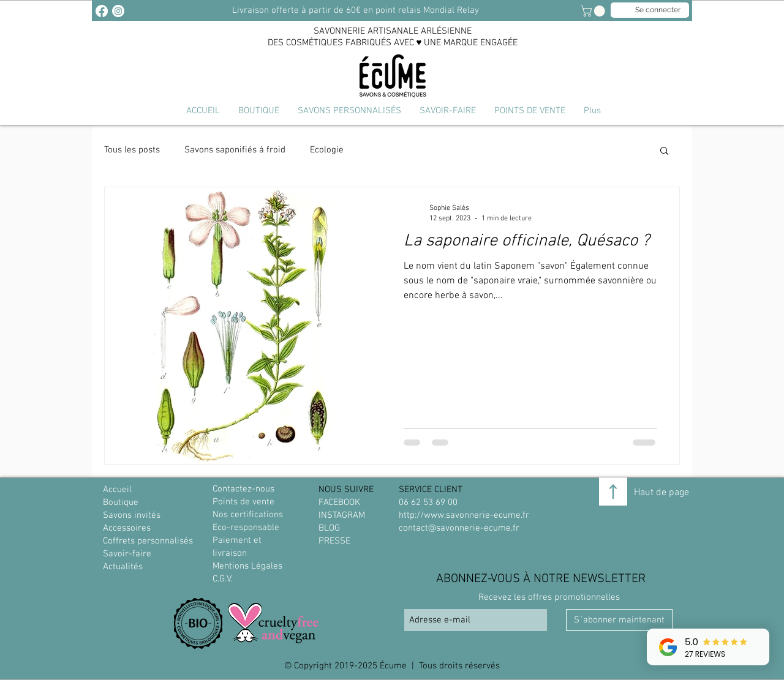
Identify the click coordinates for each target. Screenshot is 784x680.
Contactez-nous (243, 489)
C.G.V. (222, 579)
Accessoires (127, 528)
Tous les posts (132, 150)
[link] (594, 11)
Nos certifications (248, 515)
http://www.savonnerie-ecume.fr (464, 515)
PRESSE (334, 541)
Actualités (123, 567)
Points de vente (243, 502)
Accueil (117, 490)
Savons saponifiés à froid (235, 150)
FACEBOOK (339, 503)
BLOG (329, 528)
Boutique (121, 503)
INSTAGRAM (342, 515)
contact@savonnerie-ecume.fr (459, 528)
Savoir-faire (127, 554)
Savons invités (132, 515)
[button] (349, 111)
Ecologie (327, 150)
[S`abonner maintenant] (619, 620)
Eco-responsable (246, 528)
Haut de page (661, 493)
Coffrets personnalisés (148, 541)
